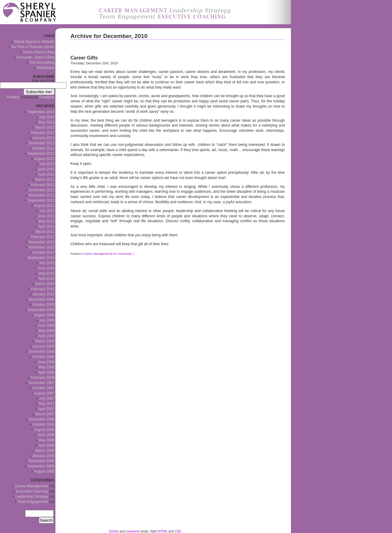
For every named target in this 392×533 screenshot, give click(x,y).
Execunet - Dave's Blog (36, 57)
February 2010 (43, 289)
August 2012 (44, 159)
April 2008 (46, 372)
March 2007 (45, 414)
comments (133, 531)
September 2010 (41, 258)
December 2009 (41, 299)
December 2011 (41, 190)
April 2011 (46, 227)
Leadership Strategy (32, 497)
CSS (178, 531)
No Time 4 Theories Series (33, 47)
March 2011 (45, 232)
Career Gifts (84, 58)
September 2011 (41, 200)
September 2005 (41, 466)
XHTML (163, 531)
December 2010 (41, 242)
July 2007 (47, 398)
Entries (114, 531)
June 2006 (46, 435)
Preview (13, 97)
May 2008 (46, 367)
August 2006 (44, 430)
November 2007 (41, 383)
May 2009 (46, 331)
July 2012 (47, 164)
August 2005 (44, 471)
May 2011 (46, 221)
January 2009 (43, 346)
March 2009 (45, 341)
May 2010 (46, 273)
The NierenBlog (42, 63)
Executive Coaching (32, 491)
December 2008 (41, 352)
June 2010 (46, 268)
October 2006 (43, 424)
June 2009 (46, 326)
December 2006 (41, 419)
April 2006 (46, 445)
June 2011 (46, 216)
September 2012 (41, 154)
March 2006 (45, 451)
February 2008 (43, 378)
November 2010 (41, 247)
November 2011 (41, 195)
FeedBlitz (47, 97)
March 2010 (45, 284)
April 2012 (46, 174)
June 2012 (46, 169)
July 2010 (47, 263)
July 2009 (47, 320)
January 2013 (43, 138)
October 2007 (43, 388)
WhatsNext (45, 68)
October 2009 (43, 305)
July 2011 (47, 211)
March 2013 (45, 128)
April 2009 (46, 336)
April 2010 (46, 279)
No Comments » (124, 254)
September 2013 (41, 112)
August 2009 (44, 315)
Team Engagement (33, 502)
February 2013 (43, 133)
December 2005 (41, 461)
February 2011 (43, 237)
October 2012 (43, 148)
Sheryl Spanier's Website (34, 42)
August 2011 (44, 206)
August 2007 (44, 393)
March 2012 (45, 180)
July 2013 (47, 117)
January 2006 (43, 456)
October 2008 (43, 357)
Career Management (97, 254)
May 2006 (46, 440)
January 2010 (43, 294)
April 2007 (46, 409)
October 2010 (43, 253)
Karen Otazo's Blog (39, 52)
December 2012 (41, 143)
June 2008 (46, 362)
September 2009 (41, 310)
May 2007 (46, 404)
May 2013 (46, 122)
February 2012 (43, 185)
